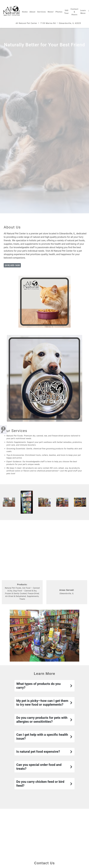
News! (51, 12)
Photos (59, 12)
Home (25, 12)
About (33, 12)
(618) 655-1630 (12, 265)
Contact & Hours (74, 12)
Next (78, 636)
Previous (11, 636)
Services (41, 12)
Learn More (83, 12)
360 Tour (67, 12)
